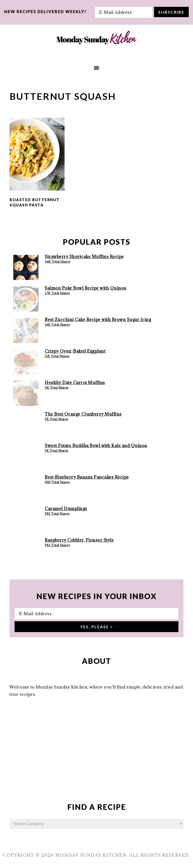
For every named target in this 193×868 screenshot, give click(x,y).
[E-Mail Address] (124, 12)
